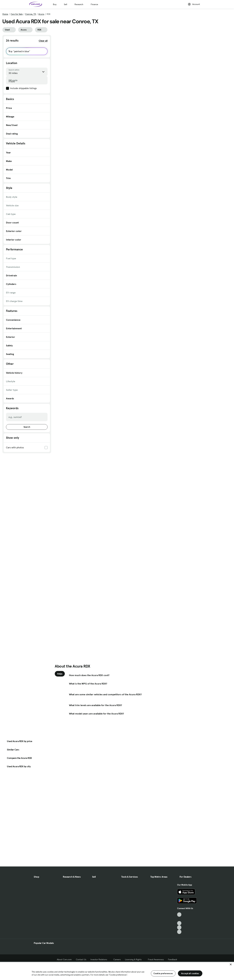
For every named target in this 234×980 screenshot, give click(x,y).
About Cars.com (64, 959)
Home (5, 14)
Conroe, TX (31, 14)
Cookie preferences (163, 973)
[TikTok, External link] (179, 915)
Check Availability (66, 106)
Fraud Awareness (156, 959)
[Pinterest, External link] (179, 932)
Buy (55, 4)
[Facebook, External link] (179, 919)
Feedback (173, 959)
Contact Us (81, 959)
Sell (65, 4)
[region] (117, 971)
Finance (94, 4)
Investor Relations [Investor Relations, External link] (100, 959)
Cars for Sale (17, 14)
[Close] (231, 964)
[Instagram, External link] (179, 927)
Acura (41, 14)
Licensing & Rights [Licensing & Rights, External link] (134, 959)
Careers (117, 959)
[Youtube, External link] (179, 923)
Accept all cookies (190, 973)
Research (79, 4)
